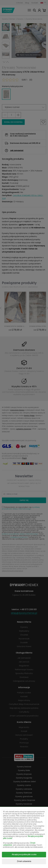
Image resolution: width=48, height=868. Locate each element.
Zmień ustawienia (24, 861)
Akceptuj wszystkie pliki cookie (24, 855)
